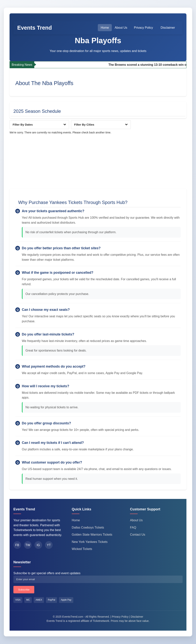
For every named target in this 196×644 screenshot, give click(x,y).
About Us (121, 28)
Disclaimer (168, 28)
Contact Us (138, 535)
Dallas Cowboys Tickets (88, 527)
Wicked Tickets (82, 549)
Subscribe (24, 590)
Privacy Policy (144, 28)
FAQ (133, 527)
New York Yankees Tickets (90, 542)
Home (105, 28)
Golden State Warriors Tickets (92, 535)
